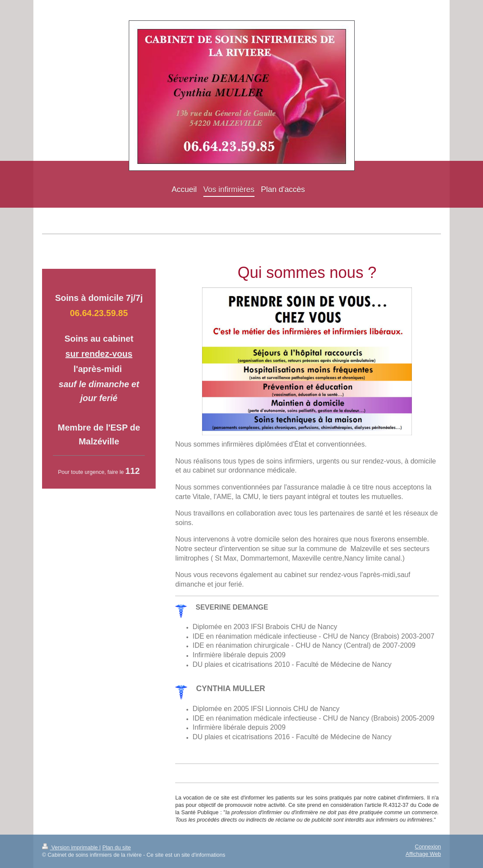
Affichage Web (423, 854)
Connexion (428, 847)
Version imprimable (71, 848)
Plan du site (117, 848)
